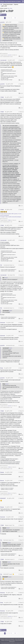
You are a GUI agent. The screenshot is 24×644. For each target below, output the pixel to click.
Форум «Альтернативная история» (11, 1)
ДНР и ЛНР (4, 6)
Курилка (16, 4)
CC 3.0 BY (21, 643)
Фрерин (2, 472)
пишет (6, 278)
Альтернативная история (10, 640)
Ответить (4, 15)
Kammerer (3, 323)
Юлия (2, 368)
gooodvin (2, 22)
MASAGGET (3, 498)
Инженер (3, 593)
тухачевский (3, 60)
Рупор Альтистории (8, 4)
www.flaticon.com (13, 643)
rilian (11, 8)
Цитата (21, 56)
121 (15, 18)
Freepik (8, 643)
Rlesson (2, 481)
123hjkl (2, 97)
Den (9, 8)
